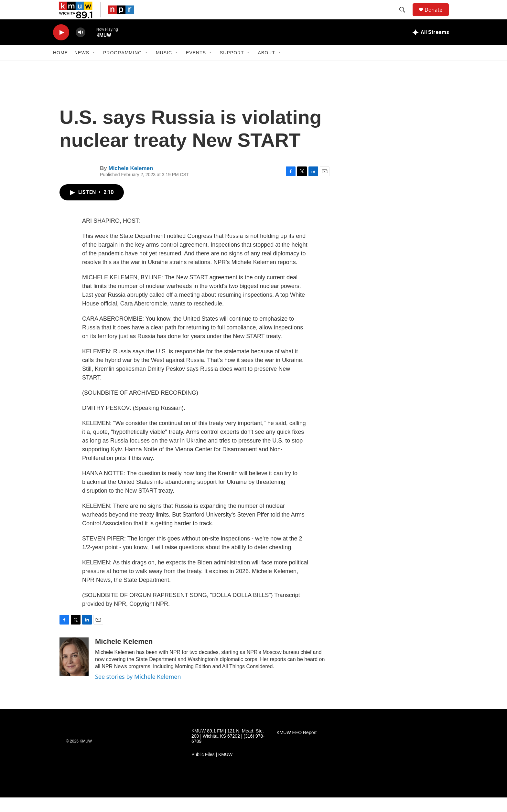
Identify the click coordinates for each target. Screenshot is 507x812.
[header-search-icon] (405, 17)
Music (164, 67)
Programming (123, 67)
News (82, 67)
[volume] (81, 47)
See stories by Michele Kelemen (138, 691)
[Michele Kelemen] (74, 671)
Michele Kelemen (131, 183)
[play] (61, 47)
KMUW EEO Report (297, 747)
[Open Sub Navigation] (94, 67)
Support (232, 67)
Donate (437, 17)
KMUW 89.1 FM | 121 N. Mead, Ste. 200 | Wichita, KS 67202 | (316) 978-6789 (228, 751)
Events (196, 67)
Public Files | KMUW (212, 769)
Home (60, 67)
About (266, 67)
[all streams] (431, 47)
